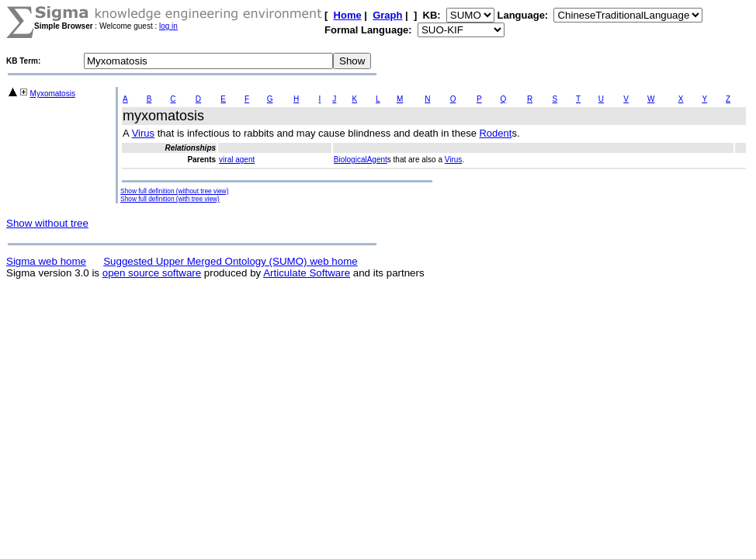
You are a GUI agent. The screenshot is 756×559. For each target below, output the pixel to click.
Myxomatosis (53, 94)
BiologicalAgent (361, 160)
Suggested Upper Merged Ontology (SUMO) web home (230, 261)
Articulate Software (307, 273)
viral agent (237, 160)
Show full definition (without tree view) (174, 191)
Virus (143, 133)
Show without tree (47, 223)
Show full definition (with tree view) (170, 199)
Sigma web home (46, 261)
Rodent (495, 133)
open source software (152, 273)
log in (168, 26)
